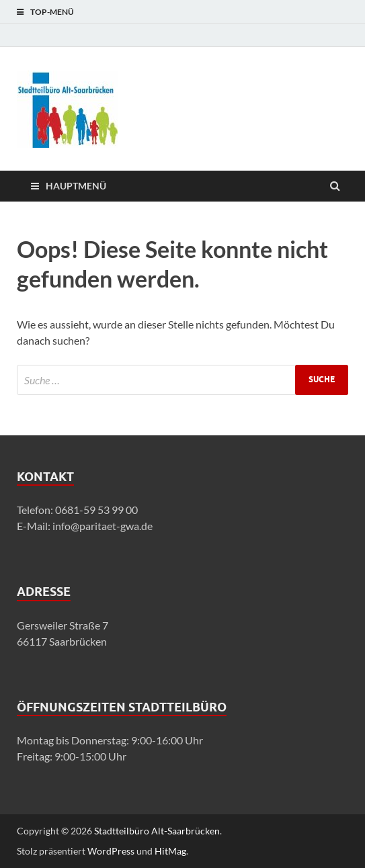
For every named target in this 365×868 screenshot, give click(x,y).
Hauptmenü (76, 186)
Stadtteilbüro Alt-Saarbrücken (157, 831)
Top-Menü (52, 12)
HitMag (170, 851)
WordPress (111, 851)
